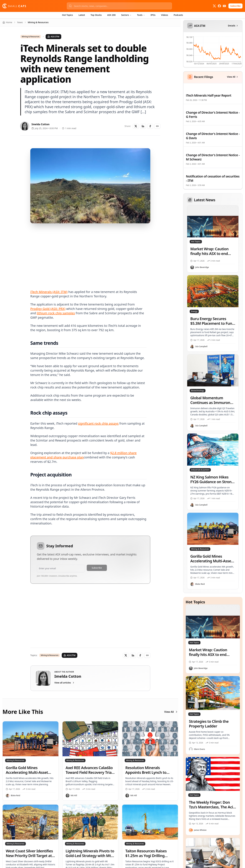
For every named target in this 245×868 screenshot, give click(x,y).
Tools (141, 15)
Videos (165, 15)
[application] (212, 51)
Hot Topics (67, 15)
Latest (82, 15)
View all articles (65, 683)
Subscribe (235, 6)
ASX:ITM (53, 37)
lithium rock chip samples (56, 313)
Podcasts (178, 15)
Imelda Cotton (41, 124)
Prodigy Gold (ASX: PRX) (48, 309)
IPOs (153, 15)
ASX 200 (111, 15)
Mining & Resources (31, 37)
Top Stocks (96, 15)
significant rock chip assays (98, 423)
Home (7, 22)
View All (171, 712)
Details (233, 26)
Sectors (126, 15)
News (20, 22)
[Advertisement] (90, 253)
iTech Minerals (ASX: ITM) (49, 292)
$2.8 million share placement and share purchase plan (83, 455)
